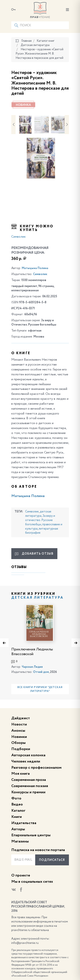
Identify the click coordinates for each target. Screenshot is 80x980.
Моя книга (20, 774)
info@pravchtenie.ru (25, 943)
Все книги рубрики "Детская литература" (40, 689)
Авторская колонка (28, 755)
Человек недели (26, 761)
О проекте (21, 875)
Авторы (18, 829)
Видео (17, 804)
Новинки (19, 737)
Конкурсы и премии (28, 792)
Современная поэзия (30, 786)
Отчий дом (41, 672)
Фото (16, 798)
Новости (19, 724)
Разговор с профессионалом (36, 768)
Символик (19, 237)
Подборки (21, 749)
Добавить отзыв (34, 554)
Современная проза (29, 780)
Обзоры (18, 743)
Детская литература (38, 598)
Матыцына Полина (35, 268)
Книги (17, 817)
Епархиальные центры (31, 835)
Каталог (18, 811)
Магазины (20, 841)
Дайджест (21, 718)
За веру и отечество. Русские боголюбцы (40, 520)
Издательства (24, 823)
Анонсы (18, 731)
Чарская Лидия (32, 667)
